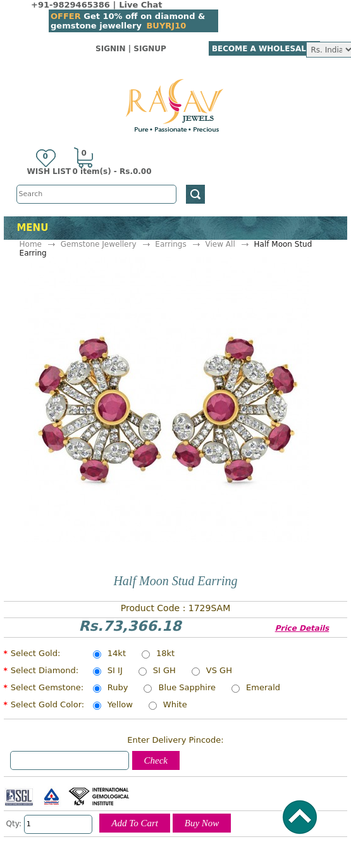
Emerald (263, 688)
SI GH (164, 671)
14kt (117, 654)
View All (220, 244)
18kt (165, 654)
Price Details (302, 628)
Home (31, 244)
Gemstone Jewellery (99, 244)
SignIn (111, 49)
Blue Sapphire (187, 688)
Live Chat (140, 5)
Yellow (120, 705)
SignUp (150, 49)
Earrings (170, 244)
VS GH (219, 671)
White (175, 705)
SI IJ (115, 671)
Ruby (118, 688)
